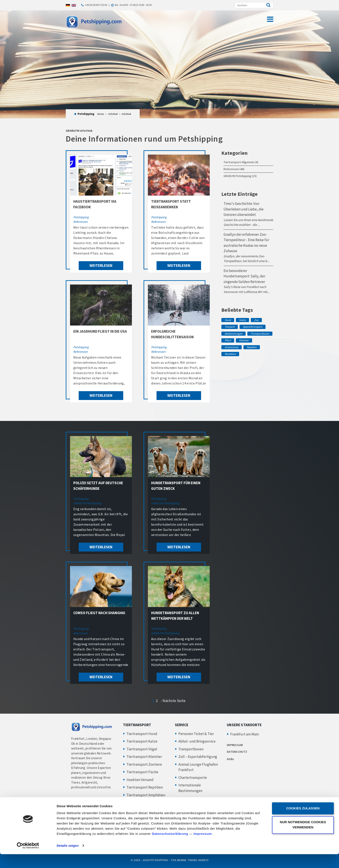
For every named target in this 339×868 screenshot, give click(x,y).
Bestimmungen (233, 334)
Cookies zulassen (303, 822)
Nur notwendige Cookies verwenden (303, 839)
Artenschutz (232, 347)
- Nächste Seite (173, 701)
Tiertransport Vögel (142, 749)
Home (100, 114)
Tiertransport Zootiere (144, 764)
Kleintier (244, 340)
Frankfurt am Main (245, 734)
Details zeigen (68, 859)
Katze (242, 320)
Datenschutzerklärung (170, 848)
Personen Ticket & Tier (196, 734)
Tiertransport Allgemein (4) (241, 162)
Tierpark (230, 327)
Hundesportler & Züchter (146, 810)
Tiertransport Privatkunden (148, 803)
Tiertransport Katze (142, 741)
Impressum (203, 848)
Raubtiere (230, 354)
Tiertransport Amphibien (146, 795)
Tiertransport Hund (142, 734)
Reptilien (252, 347)
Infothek (113, 114)
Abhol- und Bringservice (197, 741)
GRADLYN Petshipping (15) (240, 176)
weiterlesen (101, 266)
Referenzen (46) (234, 169)
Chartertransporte (193, 778)
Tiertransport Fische (142, 772)
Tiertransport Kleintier (144, 757)
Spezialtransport (253, 327)
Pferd (228, 340)
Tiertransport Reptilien (145, 787)
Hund (228, 320)
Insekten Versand (140, 780)
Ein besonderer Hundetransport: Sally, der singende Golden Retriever (244, 276)
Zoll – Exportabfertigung (198, 757)
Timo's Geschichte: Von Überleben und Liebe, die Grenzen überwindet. (244, 209)
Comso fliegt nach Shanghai (99, 613)
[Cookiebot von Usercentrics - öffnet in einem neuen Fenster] (28, 860)
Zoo (256, 320)
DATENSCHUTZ (237, 752)
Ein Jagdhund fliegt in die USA (100, 331)
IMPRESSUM (235, 745)
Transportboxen (260, 334)
